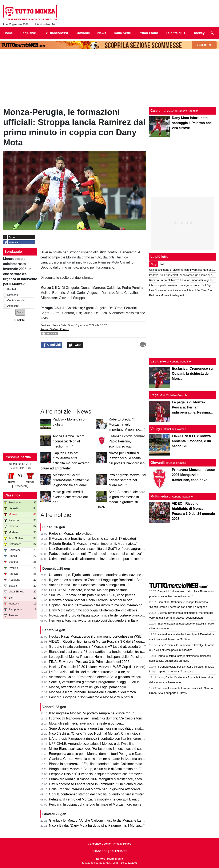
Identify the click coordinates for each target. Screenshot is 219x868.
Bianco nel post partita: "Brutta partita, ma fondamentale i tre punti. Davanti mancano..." (114, 652)
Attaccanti (13, 306)
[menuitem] (212, 33)
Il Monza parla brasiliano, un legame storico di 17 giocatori (93, 539)
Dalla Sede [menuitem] (122, 33)
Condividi (52, 345)
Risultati (20, 320)
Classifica (12, 495)
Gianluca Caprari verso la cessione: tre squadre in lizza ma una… (98, 759)
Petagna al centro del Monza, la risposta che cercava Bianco (94, 799)
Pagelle (156, 395)
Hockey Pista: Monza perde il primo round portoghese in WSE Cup (99, 636)
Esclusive (158, 361)
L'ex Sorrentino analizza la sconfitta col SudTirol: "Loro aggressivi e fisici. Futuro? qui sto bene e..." (123, 549)
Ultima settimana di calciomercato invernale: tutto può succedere (97, 559)
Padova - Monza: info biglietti (71, 533)
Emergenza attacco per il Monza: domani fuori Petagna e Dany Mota (100, 754)
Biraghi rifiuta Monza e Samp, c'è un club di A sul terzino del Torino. (99, 769)
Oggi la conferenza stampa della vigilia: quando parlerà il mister (96, 794)
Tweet (75, 345)
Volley (155, 429)
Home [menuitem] (8, 33)
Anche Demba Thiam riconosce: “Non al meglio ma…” (68, 441)
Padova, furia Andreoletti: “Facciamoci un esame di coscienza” (96, 554)
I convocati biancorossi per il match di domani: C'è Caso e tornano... (100, 718)
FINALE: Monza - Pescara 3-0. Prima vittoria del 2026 (89, 662)
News (55, 325)
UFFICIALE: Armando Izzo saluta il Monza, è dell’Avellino (92, 744)
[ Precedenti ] (20, 486)
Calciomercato (162, 111)
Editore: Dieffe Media (109, 859)
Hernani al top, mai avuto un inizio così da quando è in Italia (94, 620)
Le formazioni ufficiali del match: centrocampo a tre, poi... (92, 672)
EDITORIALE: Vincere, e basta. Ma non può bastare (88, 590)
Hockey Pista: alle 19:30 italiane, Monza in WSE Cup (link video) (97, 667)
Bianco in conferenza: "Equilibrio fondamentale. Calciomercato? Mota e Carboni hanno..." (116, 764)
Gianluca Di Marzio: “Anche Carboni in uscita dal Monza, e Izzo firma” (101, 820)
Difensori (13, 295)
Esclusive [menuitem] (28, 33)
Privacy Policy (122, 844)
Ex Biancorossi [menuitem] (56, 33)
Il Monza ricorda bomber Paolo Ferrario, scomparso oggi (127, 441)
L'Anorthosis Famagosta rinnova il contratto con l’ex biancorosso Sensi (102, 739)
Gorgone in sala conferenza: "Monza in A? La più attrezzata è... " (97, 647)
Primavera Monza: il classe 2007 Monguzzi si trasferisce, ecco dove (100, 779)
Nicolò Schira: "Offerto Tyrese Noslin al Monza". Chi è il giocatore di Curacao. (107, 733)
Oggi (154, 264)
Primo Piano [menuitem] (148, 33)
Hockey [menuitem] (199, 33)
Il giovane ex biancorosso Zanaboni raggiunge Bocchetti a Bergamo (100, 580)
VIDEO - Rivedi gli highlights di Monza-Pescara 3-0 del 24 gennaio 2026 (103, 642)
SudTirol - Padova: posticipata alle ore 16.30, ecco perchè (92, 595)
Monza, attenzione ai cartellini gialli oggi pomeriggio (88, 687)
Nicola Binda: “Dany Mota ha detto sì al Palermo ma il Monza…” (97, 825)
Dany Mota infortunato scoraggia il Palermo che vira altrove (93, 610)
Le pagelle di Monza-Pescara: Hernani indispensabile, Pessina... (97, 657)
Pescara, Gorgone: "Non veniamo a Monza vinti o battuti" (92, 697)
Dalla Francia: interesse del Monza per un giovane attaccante (95, 789)
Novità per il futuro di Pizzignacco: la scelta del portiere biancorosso (127, 458)
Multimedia (159, 496)
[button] (20, 312)
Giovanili (158, 463)
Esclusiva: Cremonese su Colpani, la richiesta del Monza (192, 374)
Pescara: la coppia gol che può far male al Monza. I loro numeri (96, 804)
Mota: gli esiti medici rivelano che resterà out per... (70, 497)
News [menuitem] (102, 33)
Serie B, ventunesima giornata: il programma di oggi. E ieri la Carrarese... (104, 682)
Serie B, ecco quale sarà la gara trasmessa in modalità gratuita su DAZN (103, 728)
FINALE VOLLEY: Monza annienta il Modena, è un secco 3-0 (191, 441)
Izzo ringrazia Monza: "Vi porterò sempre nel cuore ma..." (127, 480)
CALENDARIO (118, 851)
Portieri (12, 289)
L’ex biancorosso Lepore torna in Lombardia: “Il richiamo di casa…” (99, 784)
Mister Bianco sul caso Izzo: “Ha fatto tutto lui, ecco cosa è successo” (101, 749)
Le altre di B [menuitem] (175, 33)
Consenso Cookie (99, 844)
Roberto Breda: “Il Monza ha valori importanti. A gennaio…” (127, 424)
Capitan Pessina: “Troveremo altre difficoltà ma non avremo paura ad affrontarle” (109, 605)
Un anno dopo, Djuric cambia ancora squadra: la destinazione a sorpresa (104, 575)
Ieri (162, 264)
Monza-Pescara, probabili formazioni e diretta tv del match (93, 692)
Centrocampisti (16, 300)
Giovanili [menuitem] (83, 33)
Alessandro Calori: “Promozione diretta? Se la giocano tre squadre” (71, 480)
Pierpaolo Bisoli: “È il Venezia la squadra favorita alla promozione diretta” (103, 774)
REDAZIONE (99, 851)
